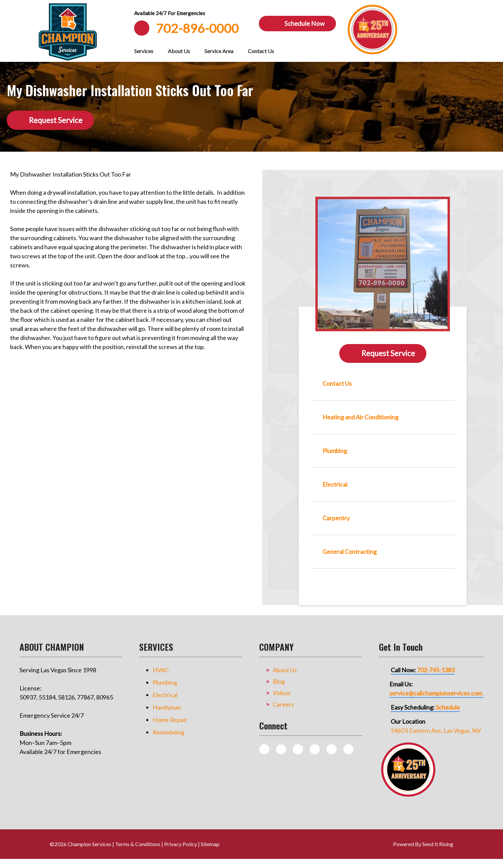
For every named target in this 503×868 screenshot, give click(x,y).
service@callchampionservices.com (436, 693)
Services (144, 51)
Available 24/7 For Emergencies (170, 13)
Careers (283, 704)
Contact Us (261, 51)
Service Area (219, 51)
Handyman (167, 707)
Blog (279, 681)
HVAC (161, 670)
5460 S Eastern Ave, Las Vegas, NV (436, 730)
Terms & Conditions (138, 844)
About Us (179, 51)
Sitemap (210, 844)
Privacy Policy (181, 844)
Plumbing (165, 682)
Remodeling (168, 732)
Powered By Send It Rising (423, 844)
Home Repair (170, 720)
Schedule (448, 707)
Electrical (165, 695)
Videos (282, 693)
